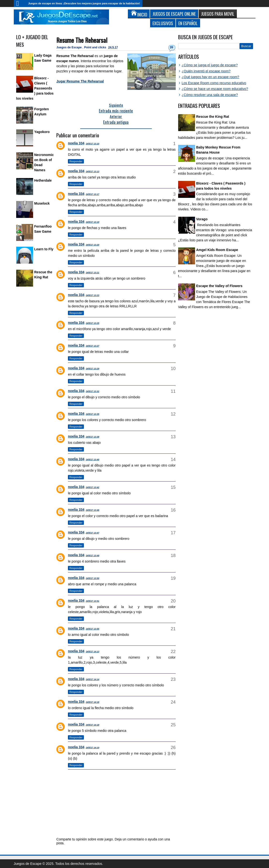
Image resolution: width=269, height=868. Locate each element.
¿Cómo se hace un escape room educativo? (215, 89)
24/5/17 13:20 (93, 245)
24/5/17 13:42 (93, 487)
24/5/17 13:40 (93, 460)
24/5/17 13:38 (93, 437)
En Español (188, 23)
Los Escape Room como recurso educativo (214, 83)
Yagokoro (42, 132)
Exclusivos (163, 23)
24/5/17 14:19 (93, 748)
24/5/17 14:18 (93, 702)
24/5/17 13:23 (93, 295)
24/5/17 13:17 (93, 194)
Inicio (20, 4)
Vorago (202, 219)
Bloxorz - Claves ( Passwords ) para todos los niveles (35, 88)
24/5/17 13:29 (93, 369)
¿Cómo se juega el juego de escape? (210, 65)
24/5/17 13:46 (93, 510)
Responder (76, 161)
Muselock (42, 203)
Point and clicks (96, 47)
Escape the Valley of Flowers (219, 286)
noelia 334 (76, 143)
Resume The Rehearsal (82, 40)
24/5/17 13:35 (93, 414)
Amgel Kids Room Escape (217, 250)
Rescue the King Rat (213, 117)
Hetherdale (43, 180)
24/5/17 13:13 (93, 171)
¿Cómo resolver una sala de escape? (210, 95)
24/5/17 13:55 (93, 629)
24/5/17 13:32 (93, 391)
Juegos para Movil (218, 14)
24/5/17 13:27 (93, 346)
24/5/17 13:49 (93, 556)
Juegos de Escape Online (174, 14)
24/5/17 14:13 (93, 652)
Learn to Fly (44, 249)
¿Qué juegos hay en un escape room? (211, 77)
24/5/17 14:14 (93, 679)
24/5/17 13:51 (93, 601)
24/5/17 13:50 (93, 578)
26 (171, 47)
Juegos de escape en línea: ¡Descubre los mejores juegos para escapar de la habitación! (84, 3)
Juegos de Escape (69, 47)
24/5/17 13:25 (93, 323)
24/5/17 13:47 (93, 533)
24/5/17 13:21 (93, 273)
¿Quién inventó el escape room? (206, 71)
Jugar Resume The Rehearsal (80, 81)
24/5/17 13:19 (93, 222)
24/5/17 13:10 (93, 144)
